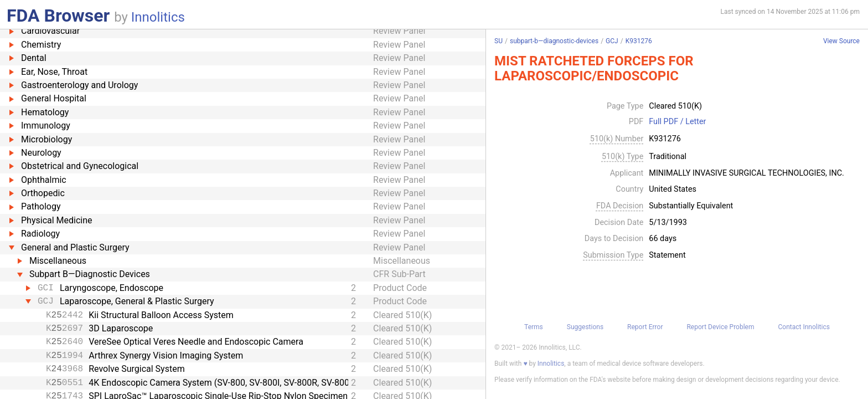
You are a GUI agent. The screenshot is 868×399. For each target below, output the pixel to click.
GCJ (612, 41)
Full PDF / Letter (677, 122)
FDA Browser (58, 16)
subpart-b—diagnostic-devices (554, 41)
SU (498, 41)
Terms (534, 327)
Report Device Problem (720, 327)
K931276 (639, 41)
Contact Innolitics (804, 327)
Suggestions (585, 327)
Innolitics (158, 17)
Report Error (645, 327)
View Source (841, 41)
